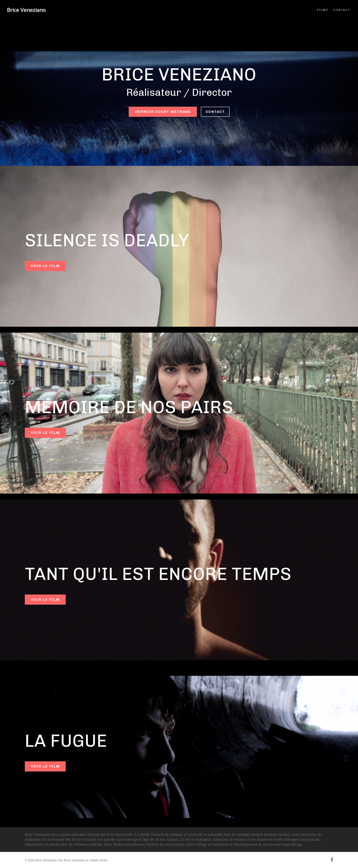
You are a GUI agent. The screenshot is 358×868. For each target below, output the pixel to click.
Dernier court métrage (163, 112)
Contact (215, 112)
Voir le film (45, 266)
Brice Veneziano (26, 10)
